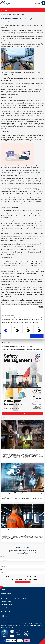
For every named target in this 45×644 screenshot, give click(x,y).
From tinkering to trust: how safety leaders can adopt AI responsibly (22, 493)
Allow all (37, 336)
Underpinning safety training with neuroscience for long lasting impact (18, 348)
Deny (8, 336)
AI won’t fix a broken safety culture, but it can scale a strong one (21, 450)
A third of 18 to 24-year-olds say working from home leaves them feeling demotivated (22, 350)
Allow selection (22, 336)
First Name (2, 557)
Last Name (2, 563)
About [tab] (37, 311)
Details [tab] (23, 311)
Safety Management (5, 14)
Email (1, 569)
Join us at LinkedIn (10, 611)
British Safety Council (7, 604)
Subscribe (23, 413)
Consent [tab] (8, 311)
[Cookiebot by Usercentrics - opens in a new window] (38, 307)
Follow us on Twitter (6, 611)
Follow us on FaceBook (2, 611)
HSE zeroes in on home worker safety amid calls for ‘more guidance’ (17, 346)
